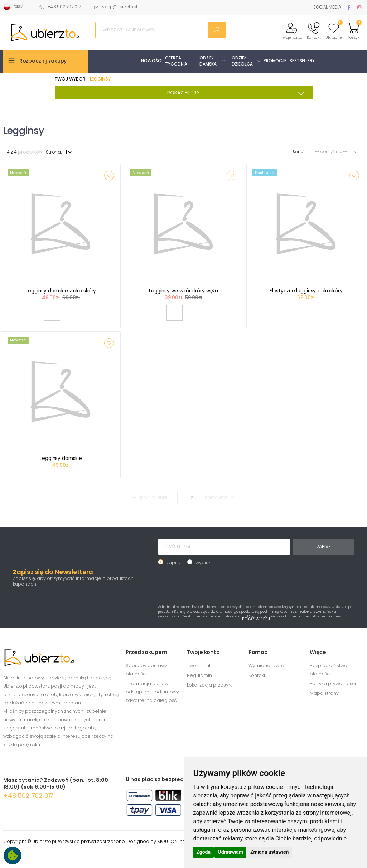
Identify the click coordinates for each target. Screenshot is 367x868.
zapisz (174, 562)
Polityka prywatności (333, 683)
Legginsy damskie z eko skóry (61, 291)
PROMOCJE (275, 61)
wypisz (203, 562)
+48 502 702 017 (60, 7)
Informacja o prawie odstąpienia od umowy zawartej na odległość (152, 692)
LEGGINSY (100, 79)
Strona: (54, 152)
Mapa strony (324, 693)
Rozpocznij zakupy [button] (43, 61)
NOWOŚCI (151, 61)
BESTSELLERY (302, 61)
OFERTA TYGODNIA (176, 61)
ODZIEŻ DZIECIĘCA (242, 61)
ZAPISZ (324, 546)
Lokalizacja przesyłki (210, 685)
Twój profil (199, 666)
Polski (13, 7)
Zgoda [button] (203, 852)
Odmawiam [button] (230, 852)
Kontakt (257, 675)
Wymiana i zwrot (267, 666)
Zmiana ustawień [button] (269, 852)
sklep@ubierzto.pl (115, 7)
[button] (292, 30)
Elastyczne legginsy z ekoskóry (306, 291)
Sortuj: (299, 152)
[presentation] (212, 584)
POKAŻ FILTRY (238, 93)
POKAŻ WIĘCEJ (256, 619)
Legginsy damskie (61, 458)
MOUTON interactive (180, 841)
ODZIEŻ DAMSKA (208, 61)
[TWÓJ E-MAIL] (224, 547)
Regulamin (199, 675)
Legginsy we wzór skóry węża (183, 291)
